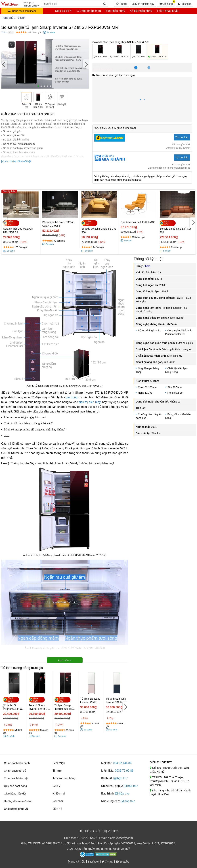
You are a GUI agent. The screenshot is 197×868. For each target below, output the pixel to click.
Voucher (58, 801)
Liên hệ (57, 809)
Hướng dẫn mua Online (18, 801)
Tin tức (121, 4)
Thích (4, 32)
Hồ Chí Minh (109, 65)
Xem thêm (65, 660)
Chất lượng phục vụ (16, 809)
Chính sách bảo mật (16, 778)
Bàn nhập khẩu (115, 11)
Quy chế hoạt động (15, 786)
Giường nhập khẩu (89, 11)
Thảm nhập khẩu (167, 11)
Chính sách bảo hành (17, 763)
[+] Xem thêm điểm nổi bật (16, 161)
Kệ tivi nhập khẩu (141, 11)
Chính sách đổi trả (15, 771)
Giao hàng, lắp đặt (15, 794)
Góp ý (56, 786)
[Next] (86, 64)
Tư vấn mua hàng (64, 778)
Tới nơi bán (182, 137)
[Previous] (4, 64)
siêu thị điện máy (90, 402)
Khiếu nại (59, 794)
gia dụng (72, 397)
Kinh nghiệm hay (143, 4)
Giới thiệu (59, 763)
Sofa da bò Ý (63, 11)
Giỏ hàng (167, 3)
